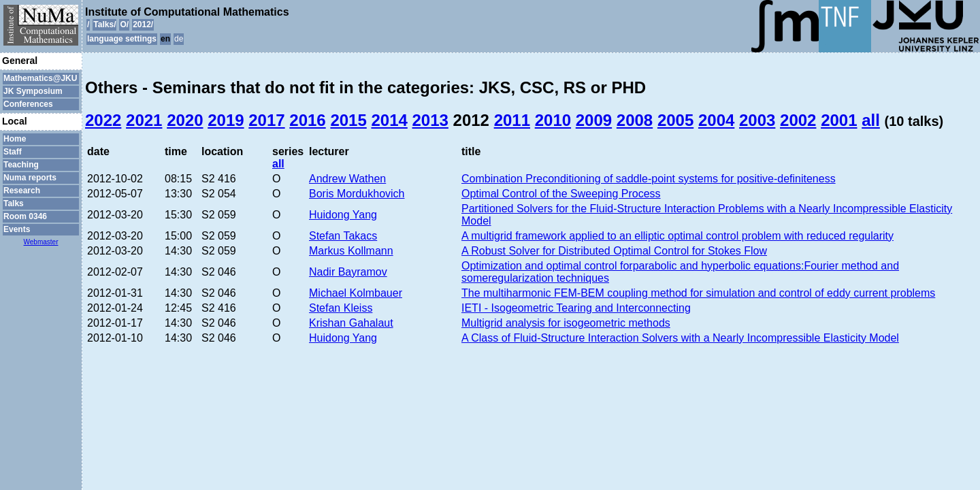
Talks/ (104, 24)
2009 (594, 120)
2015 (348, 120)
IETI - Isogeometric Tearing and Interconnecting (576, 308)
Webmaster (41, 242)
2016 (307, 120)
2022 (103, 120)
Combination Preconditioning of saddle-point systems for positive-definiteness (649, 179)
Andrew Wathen (347, 179)
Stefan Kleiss (341, 308)
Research (22, 191)
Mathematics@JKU (40, 78)
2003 (757, 120)
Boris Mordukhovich (357, 194)
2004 (716, 120)
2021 (144, 120)
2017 (266, 120)
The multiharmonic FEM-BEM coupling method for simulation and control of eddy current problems (698, 293)
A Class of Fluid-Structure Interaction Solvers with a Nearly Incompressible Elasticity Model (680, 338)
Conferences (28, 104)
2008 (635, 120)
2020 (185, 120)
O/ (124, 24)
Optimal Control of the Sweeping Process (561, 194)
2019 (226, 120)
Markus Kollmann (351, 251)
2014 (389, 120)
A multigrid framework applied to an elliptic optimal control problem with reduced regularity (677, 236)
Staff (13, 152)
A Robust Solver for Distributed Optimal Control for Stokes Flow (614, 251)
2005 (675, 120)
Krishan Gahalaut (351, 323)
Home (15, 139)
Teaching (21, 165)
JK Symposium (33, 91)
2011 (512, 120)
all (871, 120)
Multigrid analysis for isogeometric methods (566, 323)
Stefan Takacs (343, 236)
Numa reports (30, 178)
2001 (839, 120)
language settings (122, 39)
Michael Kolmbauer (356, 293)
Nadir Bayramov (348, 272)
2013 (430, 120)
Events (17, 229)
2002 (798, 120)
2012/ (143, 24)
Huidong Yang (343, 215)
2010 (553, 120)
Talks (14, 203)
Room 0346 (25, 216)
